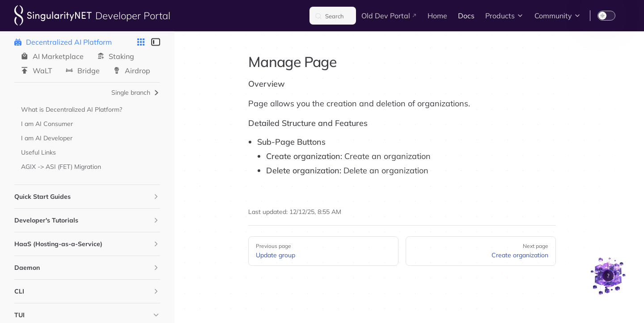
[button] (156, 197)
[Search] (333, 16)
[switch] (606, 16)
